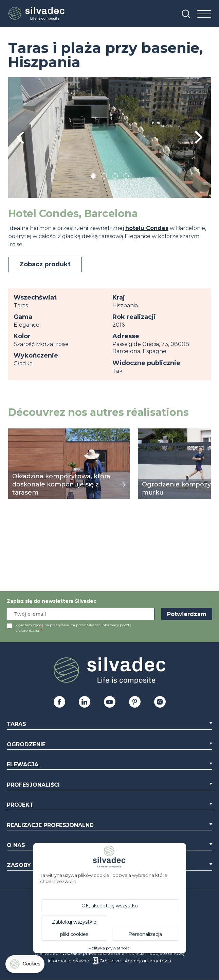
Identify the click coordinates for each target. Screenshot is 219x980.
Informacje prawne (69, 961)
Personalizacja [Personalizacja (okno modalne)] (145, 934)
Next (199, 138)
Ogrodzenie (26, 744)
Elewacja (23, 764)
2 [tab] (104, 177)
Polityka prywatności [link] (110, 948)
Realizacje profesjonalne (50, 825)
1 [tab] (93, 177)
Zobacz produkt (45, 264)
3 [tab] (115, 177)
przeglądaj (23, 432)
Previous (20, 138)
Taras (16, 724)
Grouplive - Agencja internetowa (135, 961)
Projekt (20, 805)
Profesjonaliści (33, 785)
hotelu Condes (147, 228)
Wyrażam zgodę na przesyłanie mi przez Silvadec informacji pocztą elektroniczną (74, 628)
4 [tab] (126, 177)
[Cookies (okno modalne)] (25, 966)
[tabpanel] (109, 138)
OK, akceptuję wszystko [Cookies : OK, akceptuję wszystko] (110, 906)
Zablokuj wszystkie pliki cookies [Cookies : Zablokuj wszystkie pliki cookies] (74, 928)
